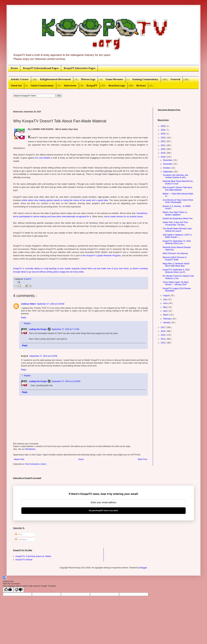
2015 (163, 335)
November (168, 164)
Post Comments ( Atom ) (36, 464)
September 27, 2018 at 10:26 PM (66, 381)
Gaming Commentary (145, 79)
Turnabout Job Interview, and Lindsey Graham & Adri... (175, 176)
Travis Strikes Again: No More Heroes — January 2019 (176, 283)
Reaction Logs (117, 86)
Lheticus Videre (28, 304)
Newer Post (19, 459)
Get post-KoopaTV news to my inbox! (103, 511)
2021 (163, 145)
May (165, 307)
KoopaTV (92, 86)
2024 (163, 134)
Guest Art (16, 86)
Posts (19, 534)
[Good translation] (8, 590)
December (168, 160)
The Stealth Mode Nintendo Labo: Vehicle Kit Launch (177, 230)
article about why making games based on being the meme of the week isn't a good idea (65, 200)
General (175, 79)
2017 (163, 327)
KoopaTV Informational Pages (41, 68)
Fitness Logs (88, 79)
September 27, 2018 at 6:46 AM (50, 304)
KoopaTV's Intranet (24, 560)
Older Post (142, 459)
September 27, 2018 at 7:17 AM (65, 329)
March (166, 315)
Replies (27, 323)
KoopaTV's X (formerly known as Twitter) (33, 556)
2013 (163, 343)
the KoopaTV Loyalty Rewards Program (102, 255)
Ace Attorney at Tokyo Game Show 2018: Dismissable (178, 201)
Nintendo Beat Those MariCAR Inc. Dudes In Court (178, 182)
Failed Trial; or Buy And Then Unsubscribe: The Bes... (175, 223)
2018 (163, 157)
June (166, 303)
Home (14, 68)
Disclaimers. (30, 449)
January (167, 322)
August (167, 296)
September (168, 172)
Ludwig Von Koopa (38, 329)
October (167, 168)
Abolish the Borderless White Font (178, 219)
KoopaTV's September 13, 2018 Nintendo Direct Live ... (177, 242)
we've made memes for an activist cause (124, 217)
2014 (163, 339)
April (165, 311)
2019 (163, 153)
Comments (21, 540)
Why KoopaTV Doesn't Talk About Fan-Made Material (177, 189)
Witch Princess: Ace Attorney (175, 253)
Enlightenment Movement (55, 79)
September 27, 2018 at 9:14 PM (43, 356)
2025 (163, 130)
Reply (24, 318)
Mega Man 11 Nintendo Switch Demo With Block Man (176, 265)
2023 (163, 138)
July (165, 299)
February (167, 319)
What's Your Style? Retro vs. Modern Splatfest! (175, 213)
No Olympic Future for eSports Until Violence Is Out (178, 277)
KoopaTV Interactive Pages (80, 68)
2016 (163, 331)
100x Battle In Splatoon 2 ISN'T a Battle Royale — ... (177, 236)
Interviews (70, 86)
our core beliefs (43, 158)
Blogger (144, 568)
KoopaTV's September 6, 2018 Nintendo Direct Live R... (176, 271)
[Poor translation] (19, 590)
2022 (163, 141)
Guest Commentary (42, 86)
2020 (163, 149)
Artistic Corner (20, 79)
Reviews (141, 86)
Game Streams (114, 79)
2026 (163, 126)
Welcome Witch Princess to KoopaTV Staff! (175, 259)
